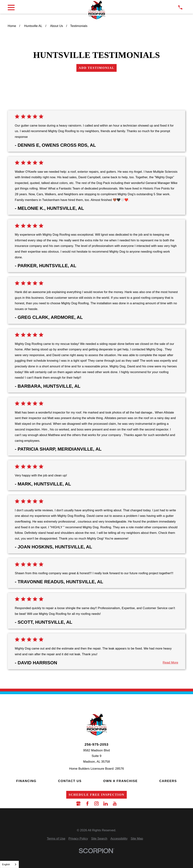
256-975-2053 (96, 744)
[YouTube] (115, 804)
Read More (170, 663)
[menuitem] (56, 839)
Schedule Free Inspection (96, 795)
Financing (26, 781)
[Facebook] (87, 804)
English (6, 864)
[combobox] (9, 864)
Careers (168, 781)
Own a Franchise (120, 781)
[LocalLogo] (97, 10)
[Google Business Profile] (78, 804)
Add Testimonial (96, 68)
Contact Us (70, 781)
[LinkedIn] (106, 804)
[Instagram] (96, 804)
